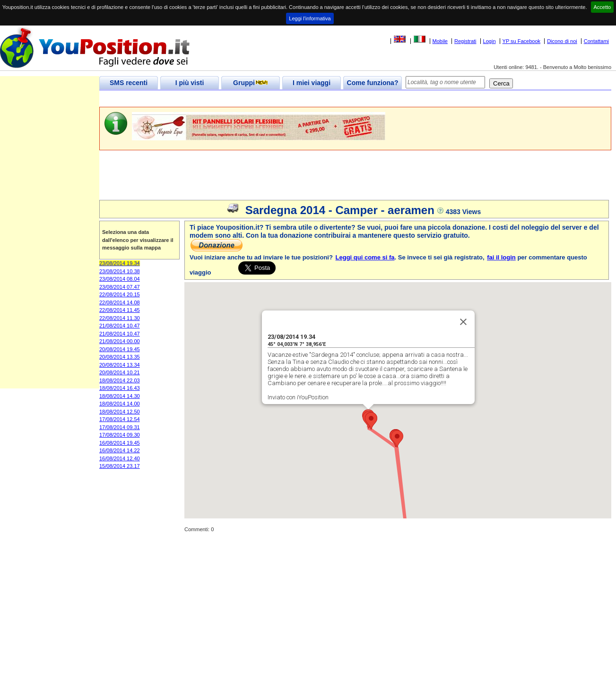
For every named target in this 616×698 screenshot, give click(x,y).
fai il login (501, 257)
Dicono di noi (562, 41)
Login (490, 41)
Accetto (603, 7)
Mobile (440, 41)
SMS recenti (129, 83)
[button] (397, 437)
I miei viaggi (312, 83)
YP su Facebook (522, 41)
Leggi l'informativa (310, 18)
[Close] (463, 320)
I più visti (190, 83)
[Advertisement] (271, 99)
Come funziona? (373, 83)
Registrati (465, 41)
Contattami (596, 41)
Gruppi (251, 83)
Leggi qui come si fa (365, 257)
